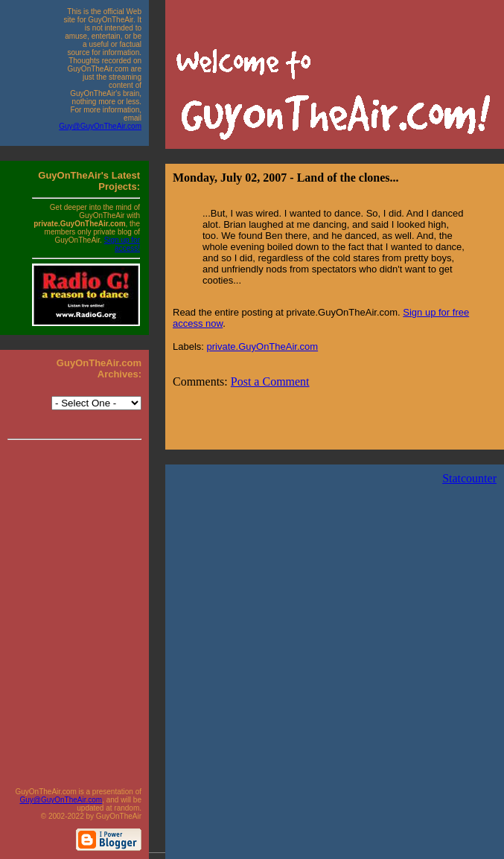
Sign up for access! (122, 244)
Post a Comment (270, 381)
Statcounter (469, 478)
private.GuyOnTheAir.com (263, 347)
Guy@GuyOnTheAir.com (100, 126)
